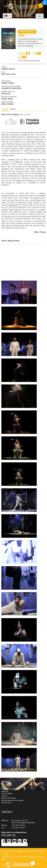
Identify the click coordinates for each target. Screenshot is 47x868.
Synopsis (5, 109)
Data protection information (12, 801)
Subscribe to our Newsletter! (14, 833)
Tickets (4, 796)
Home (4, 787)
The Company (7, 794)
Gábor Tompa (8, 83)
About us (5, 791)
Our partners (6, 803)
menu (40, 16)
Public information (9, 798)
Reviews (13, 109)
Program (5, 789)
